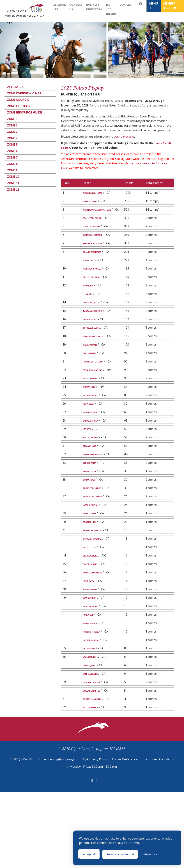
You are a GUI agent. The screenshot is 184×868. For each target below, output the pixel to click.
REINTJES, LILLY (94, 579)
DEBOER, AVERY (94, 512)
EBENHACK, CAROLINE (98, 259)
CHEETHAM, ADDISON (98, 246)
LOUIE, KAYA (92, 649)
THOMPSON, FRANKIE (98, 548)
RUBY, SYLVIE (92, 449)
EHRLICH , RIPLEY (95, 206)
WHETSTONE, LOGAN (98, 503)
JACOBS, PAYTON (95, 561)
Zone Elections (20, 106)
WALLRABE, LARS (95, 730)
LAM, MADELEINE (95, 748)
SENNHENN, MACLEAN (99, 410)
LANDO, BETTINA (95, 467)
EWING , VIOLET (94, 667)
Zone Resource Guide (25, 113)
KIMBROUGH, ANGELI (98, 290)
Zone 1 (12, 119)
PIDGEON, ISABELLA (97, 703)
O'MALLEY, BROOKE (97, 237)
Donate (125, 5)
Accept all (89, 854)
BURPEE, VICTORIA (96, 299)
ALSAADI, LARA (94, 494)
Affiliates (15, 87)
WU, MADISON (93, 348)
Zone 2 (12, 125)
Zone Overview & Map (24, 93)
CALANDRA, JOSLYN (97, 326)
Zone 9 (12, 170)
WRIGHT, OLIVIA (94, 459)
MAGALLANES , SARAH (99, 193)
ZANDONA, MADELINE (98, 335)
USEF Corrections (126, 137)
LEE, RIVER (90, 476)
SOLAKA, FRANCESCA (98, 272)
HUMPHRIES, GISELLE (98, 588)
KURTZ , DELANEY (95, 485)
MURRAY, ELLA (93, 432)
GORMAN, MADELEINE (98, 636)
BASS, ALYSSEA (93, 784)
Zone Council (18, 100)
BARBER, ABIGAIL (95, 441)
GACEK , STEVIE (93, 610)
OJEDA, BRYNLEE (94, 379)
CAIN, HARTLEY (94, 388)
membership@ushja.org (58, 836)
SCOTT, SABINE (94, 627)
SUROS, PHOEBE (94, 658)
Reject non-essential (120, 854)
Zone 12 (13, 190)
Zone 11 (13, 183)
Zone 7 (12, 158)
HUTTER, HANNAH (96, 712)
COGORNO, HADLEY (97, 757)
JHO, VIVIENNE (93, 721)
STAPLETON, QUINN (97, 228)
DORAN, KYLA (93, 530)
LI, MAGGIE (91, 317)
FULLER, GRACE (94, 281)
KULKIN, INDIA (93, 694)
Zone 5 (12, 145)
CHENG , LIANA (94, 570)
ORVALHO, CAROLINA (98, 597)
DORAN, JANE (92, 739)
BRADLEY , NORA (95, 619)
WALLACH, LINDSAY (97, 766)
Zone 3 (12, 132)
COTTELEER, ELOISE (96, 357)
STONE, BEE (91, 308)
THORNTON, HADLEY (98, 539)
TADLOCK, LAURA (95, 676)
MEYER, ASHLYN (94, 423)
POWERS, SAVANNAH (98, 775)
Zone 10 (13, 177)
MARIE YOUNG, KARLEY (99, 366)
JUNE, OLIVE (91, 685)
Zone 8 (12, 164)
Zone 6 (12, 151)
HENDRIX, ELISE (94, 521)
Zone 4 (12, 138)
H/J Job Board (111, 9)
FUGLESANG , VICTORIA (99, 397)
